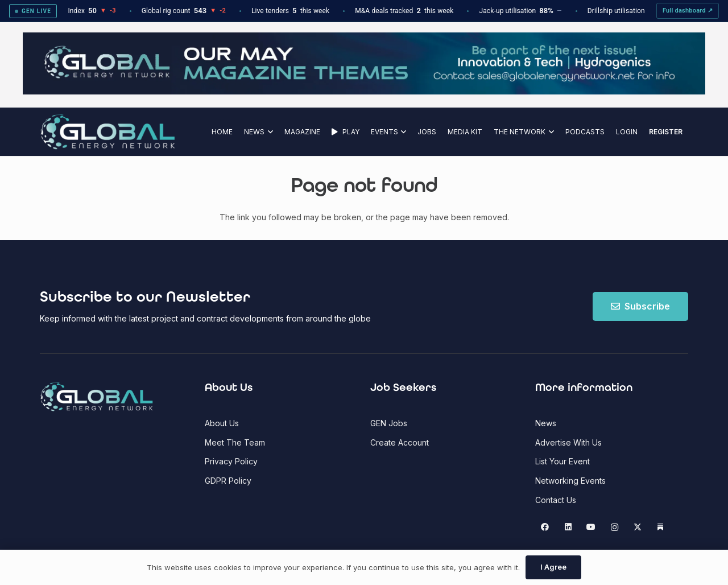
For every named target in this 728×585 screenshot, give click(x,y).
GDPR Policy (228, 481)
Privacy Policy (231, 461)
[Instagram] (615, 527)
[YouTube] (591, 527)
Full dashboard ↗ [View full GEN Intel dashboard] (688, 11)
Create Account (400, 442)
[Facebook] (545, 527)
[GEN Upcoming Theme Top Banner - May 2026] (364, 91)
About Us (222, 423)
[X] (637, 527)
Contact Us (556, 500)
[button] (269, 132)
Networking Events (570, 481)
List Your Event (562, 461)
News (546, 423)
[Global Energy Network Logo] (108, 132)
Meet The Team (235, 442)
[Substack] (661, 527)
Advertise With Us (568, 442)
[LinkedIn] (568, 527)
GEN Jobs (389, 423)
